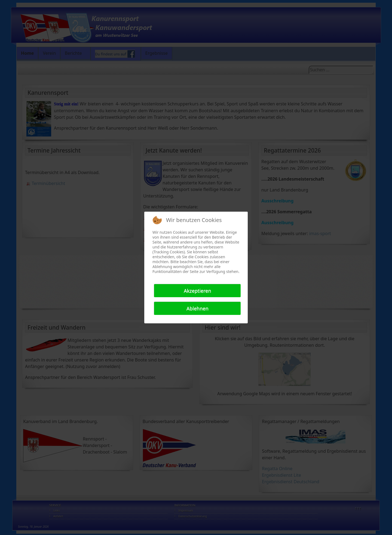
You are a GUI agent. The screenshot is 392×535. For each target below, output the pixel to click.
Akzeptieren (197, 291)
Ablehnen (197, 308)
